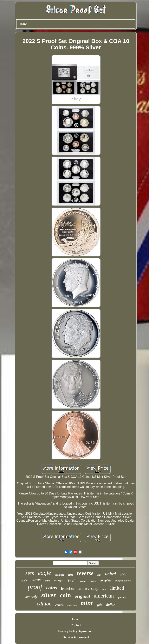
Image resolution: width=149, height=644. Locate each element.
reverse (85, 573)
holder (24, 581)
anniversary (88, 588)
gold (100, 605)
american (104, 596)
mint (87, 603)
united (110, 574)
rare (48, 580)
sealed (93, 581)
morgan (59, 580)
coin (65, 595)
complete (105, 580)
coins (52, 588)
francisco (68, 589)
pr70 (104, 590)
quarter (84, 581)
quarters (122, 597)
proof (35, 587)
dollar (111, 605)
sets (30, 573)
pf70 (123, 574)
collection (72, 605)
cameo (59, 605)
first (71, 575)
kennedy (31, 597)
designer (60, 575)
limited (117, 588)
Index (76, 619)
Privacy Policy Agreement (76, 631)
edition (44, 604)
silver (49, 595)
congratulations (123, 581)
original (82, 596)
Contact (76, 625)
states (36, 580)
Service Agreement (76, 637)
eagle (44, 573)
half (99, 575)
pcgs (72, 580)
